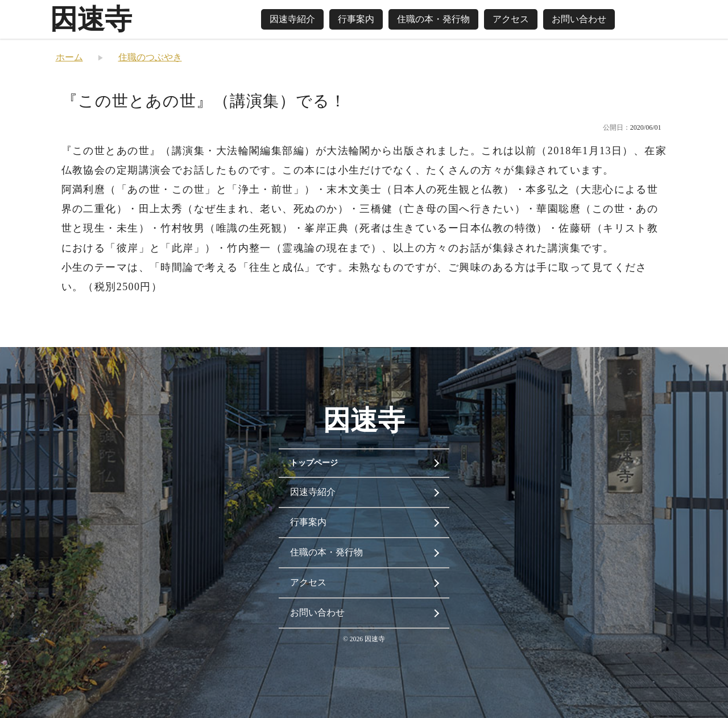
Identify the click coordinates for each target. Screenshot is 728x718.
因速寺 (91, 19)
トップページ (314, 463)
